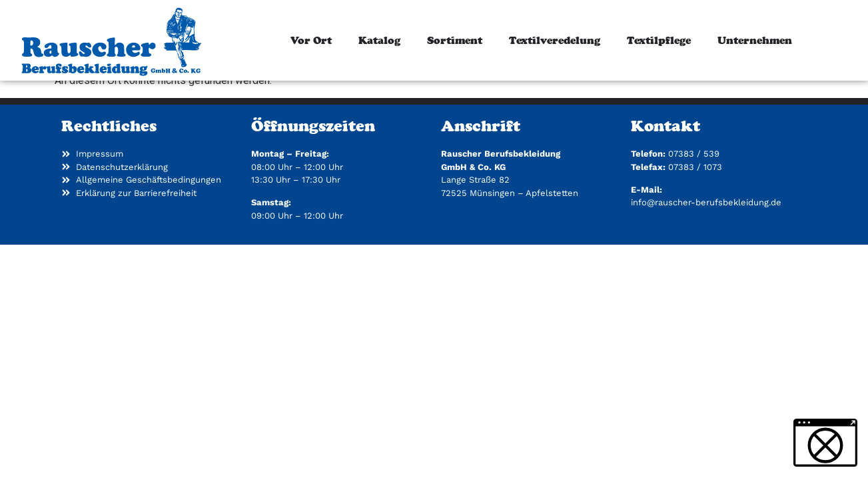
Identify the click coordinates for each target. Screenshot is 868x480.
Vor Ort (311, 40)
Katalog (379, 40)
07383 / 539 (694, 205)
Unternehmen (755, 40)
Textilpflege (659, 40)
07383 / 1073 (695, 218)
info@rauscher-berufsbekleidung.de (706, 254)
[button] (825, 443)
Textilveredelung (555, 40)
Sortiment (455, 40)
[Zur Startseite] (111, 40)
